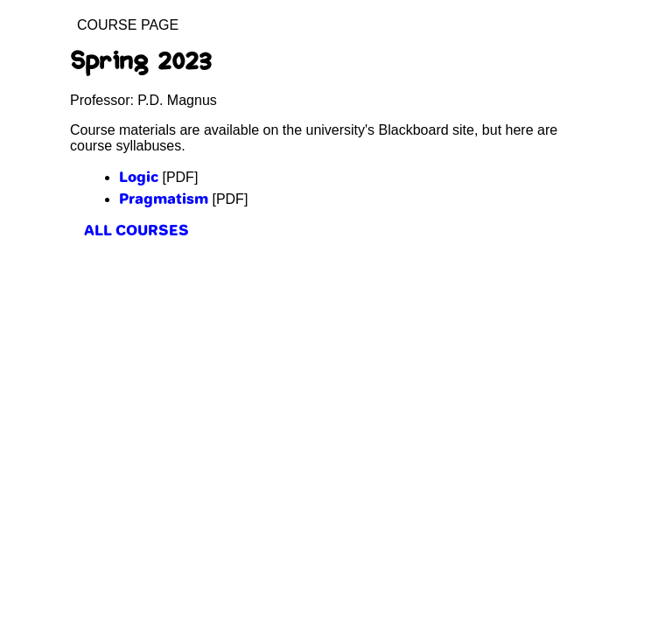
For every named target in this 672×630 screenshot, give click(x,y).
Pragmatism (164, 199)
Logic (139, 177)
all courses (136, 230)
